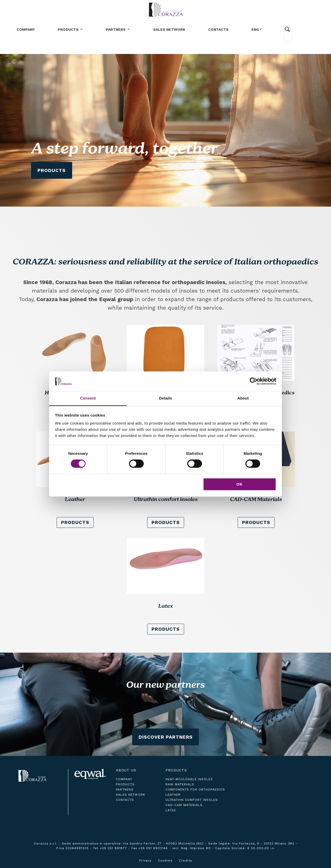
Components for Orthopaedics (195, 789)
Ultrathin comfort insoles (192, 800)
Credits (186, 861)
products (75, 522)
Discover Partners (166, 737)
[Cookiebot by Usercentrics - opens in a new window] (254, 381)
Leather (173, 795)
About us (126, 770)
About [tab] (243, 398)
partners (125, 789)
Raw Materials (180, 784)
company (124, 779)
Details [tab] (165, 398)
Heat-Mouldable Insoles (189, 779)
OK (240, 484)
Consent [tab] (88, 398)
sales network (131, 795)
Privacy (145, 861)
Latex (171, 810)
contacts (125, 800)
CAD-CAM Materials (184, 805)
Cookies (165, 861)
